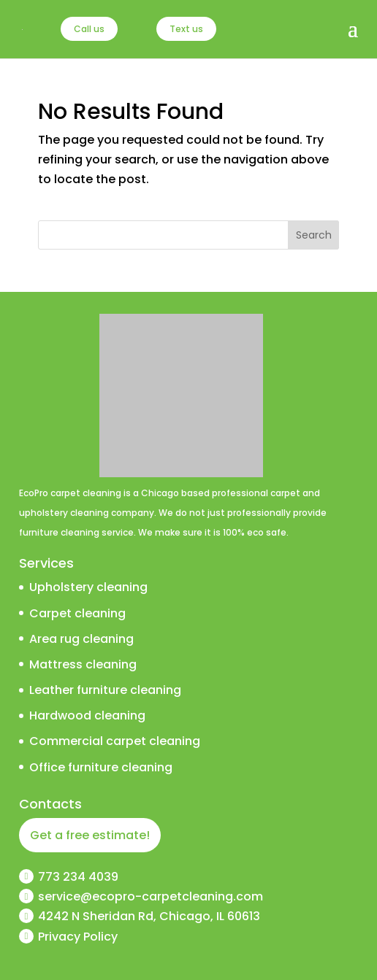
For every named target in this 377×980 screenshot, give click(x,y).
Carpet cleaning (77, 613)
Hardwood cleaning (87, 715)
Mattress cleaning (83, 664)
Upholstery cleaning (88, 587)
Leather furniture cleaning (105, 690)
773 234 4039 (78, 877)
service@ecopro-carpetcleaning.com (151, 896)
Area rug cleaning (81, 639)
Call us (89, 29)
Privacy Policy (78, 937)
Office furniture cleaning (101, 767)
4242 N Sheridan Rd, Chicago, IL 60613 (149, 916)
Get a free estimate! (90, 835)
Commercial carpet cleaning (115, 741)
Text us (186, 29)
